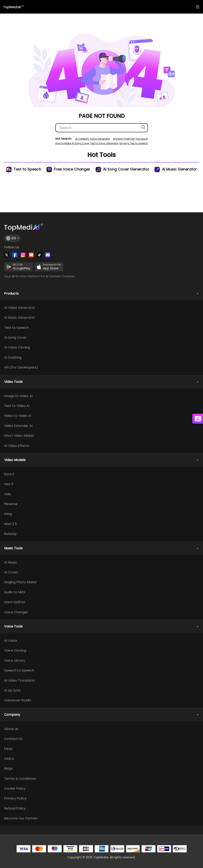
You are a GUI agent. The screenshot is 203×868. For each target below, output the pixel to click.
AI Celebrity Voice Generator (93, 139)
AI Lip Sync (13, 690)
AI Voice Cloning (17, 347)
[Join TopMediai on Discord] (48, 255)
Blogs (8, 769)
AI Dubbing (13, 358)
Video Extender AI (18, 426)
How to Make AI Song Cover (72, 143)
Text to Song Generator (104, 143)
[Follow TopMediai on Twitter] (7, 255)
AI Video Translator (20, 681)
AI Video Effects (17, 446)
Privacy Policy (15, 798)
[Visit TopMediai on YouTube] (31, 255)
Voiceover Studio (18, 700)
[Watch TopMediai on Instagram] (23, 255)
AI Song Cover (15, 338)
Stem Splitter (15, 602)
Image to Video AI (18, 396)
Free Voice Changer (68, 169)
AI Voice (11, 641)
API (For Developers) (21, 367)
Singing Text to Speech (134, 143)
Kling (8, 514)
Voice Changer (16, 612)
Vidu (8, 494)
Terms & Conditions (20, 779)
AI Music (11, 562)
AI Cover (11, 572)
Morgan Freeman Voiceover (131, 139)
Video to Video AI (18, 416)
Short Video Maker (19, 436)
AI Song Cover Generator (122, 169)
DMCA (9, 759)
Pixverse (11, 504)
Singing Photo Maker (21, 582)
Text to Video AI (17, 406)
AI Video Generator (20, 308)
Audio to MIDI (15, 592)
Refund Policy (15, 809)
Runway (10, 534)
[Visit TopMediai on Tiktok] (39, 255)
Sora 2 (9, 474)
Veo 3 (9, 484)
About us (11, 729)
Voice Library (15, 661)
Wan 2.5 (10, 524)
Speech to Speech (19, 670)
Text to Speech (24, 169)
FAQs (8, 749)
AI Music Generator (176, 169)
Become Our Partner (21, 818)
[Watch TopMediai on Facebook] (15, 255)
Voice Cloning (15, 651)
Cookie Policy (15, 789)
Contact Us (13, 739)
